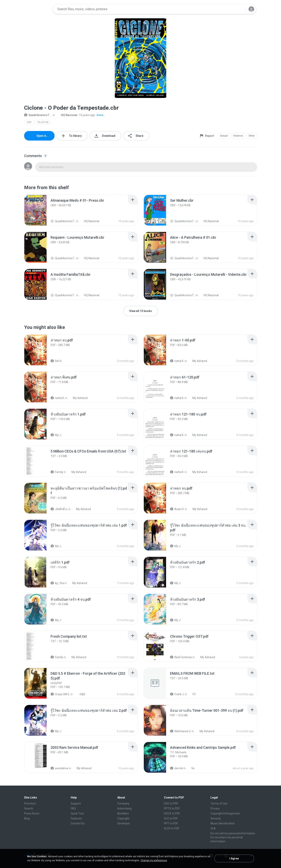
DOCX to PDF (172, 813)
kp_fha (57, 583)
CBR (29, 122)
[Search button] (240, 9)
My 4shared (198, 361)
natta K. (177, 361)
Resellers (123, 813)
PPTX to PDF (172, 808)
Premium (30, 803)
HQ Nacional (67, 115)
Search (29, 808)
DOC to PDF (171, 803)
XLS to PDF (171, 818)
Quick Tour (77, 813)
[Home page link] (37, 9)
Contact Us (78, 823)
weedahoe (59, 768)
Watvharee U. (181, 731)
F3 (192, 694)
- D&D (80, 694)
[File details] (40, 210)
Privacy (215, 808)
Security (216, 818)
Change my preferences (154, 860)
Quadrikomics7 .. (38, 115)
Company (123, 803)
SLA (213, 828)
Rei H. (56, 361)
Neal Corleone (181, 657)
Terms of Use (219, 803)
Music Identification (223, 823)
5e (191, 768)
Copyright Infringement (225, 813)
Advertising (124, 808)
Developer (124, 823)
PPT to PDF (171, 823)
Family (57, 472)
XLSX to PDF (172, 828)
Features (76, 818)
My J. (56, 435)
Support (76, 803)
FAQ (73, 808)
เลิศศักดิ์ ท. (59, 509)
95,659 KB (43, 122)
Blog (27, 818)
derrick (177, 768)
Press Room (32, 813)
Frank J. (177, 694)
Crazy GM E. (60, 694)
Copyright (123, 818)
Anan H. (177, 509)
